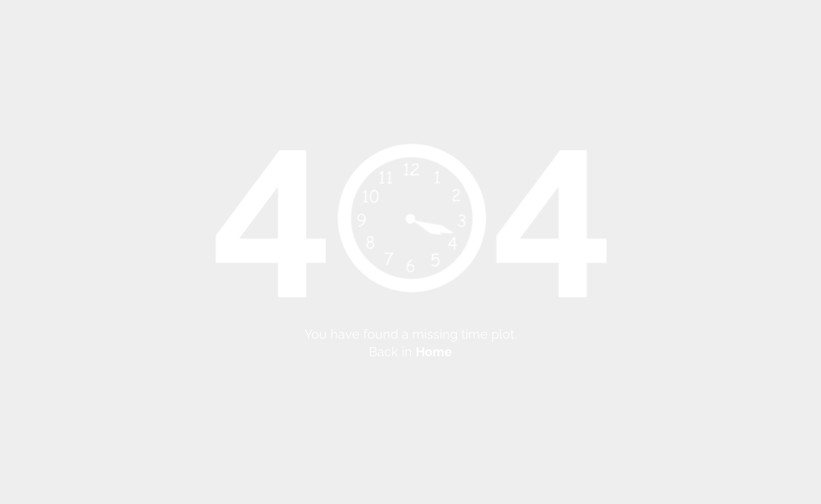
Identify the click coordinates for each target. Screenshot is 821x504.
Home (434, 352)
